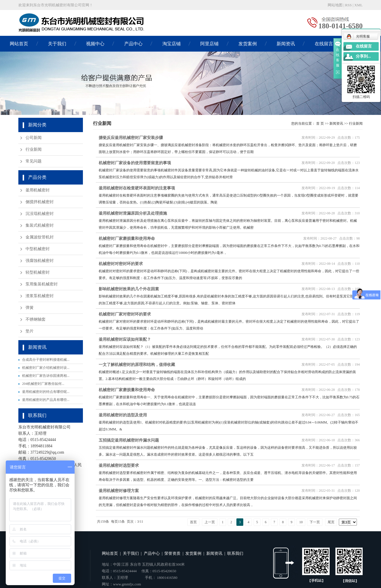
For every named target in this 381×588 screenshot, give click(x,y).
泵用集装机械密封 (42, 284)
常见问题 (34, 161)
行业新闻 (34, 149)
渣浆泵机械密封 (40, 296)
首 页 (320, 124)
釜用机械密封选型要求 (119, 465)
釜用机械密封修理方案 (119, 491)
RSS (348, 5)
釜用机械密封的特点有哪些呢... (46, 392)
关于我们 (57, 44)
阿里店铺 (209, 44)
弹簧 (30, 308)
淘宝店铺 (172, 44)
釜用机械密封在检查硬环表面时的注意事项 (137, 188)
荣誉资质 (172, 553)
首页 (193, 522)
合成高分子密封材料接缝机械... (46, 360)
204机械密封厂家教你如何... (43, 384)
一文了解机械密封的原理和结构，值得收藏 (137, 365)
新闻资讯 (286, 44)
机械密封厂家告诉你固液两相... (46, 376)
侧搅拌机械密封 (40, 202)
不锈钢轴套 (36, 319)
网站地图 (335, 5)
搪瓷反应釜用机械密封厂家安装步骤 (131, 138)
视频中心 (95, 44)
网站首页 (19, 44)
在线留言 (324, 44)
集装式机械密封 (40, 225)
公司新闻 (34, 138)
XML (358, 5)
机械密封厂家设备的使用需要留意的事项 (135, 163)
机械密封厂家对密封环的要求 (125, 314)
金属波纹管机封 (40, 237)
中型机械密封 (38, 249)
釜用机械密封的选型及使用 (123, 415)
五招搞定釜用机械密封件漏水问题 (129, 440)
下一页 (315, 522)
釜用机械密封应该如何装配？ (125, 339)
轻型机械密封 (38, 272)
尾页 (331, 522)
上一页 (210, 522)
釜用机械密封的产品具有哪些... (46, 400)
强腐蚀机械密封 (40, 261)
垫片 (30, 331)
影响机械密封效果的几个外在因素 (129, 289)
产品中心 (133, 44)
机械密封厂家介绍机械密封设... (46, 368)
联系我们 (235, 553)
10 (301, 522)
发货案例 (248, 44)
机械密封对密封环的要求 (121, 264)
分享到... (363, 56)
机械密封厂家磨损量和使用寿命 (127, 239)
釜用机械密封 (38, 190)
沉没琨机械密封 (40, 214)
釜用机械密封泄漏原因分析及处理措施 (133, 213)
